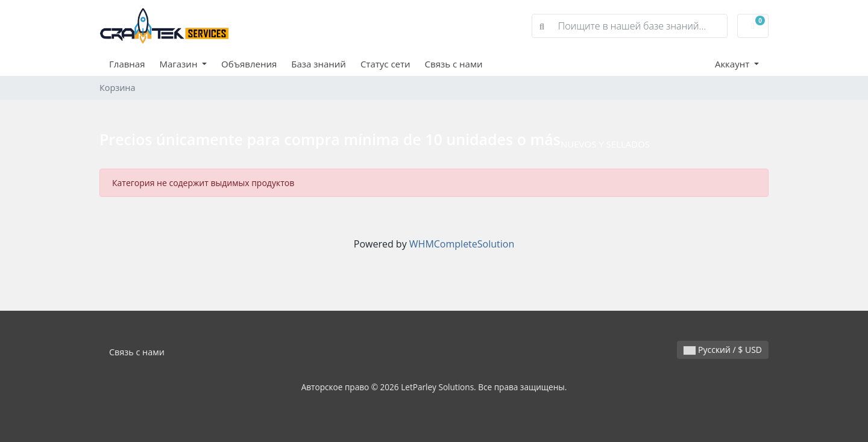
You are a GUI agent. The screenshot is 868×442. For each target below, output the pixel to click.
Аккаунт (733, 64)
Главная (127, 64)
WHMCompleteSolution (462, 244)
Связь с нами (454, 64)
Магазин (179, 64)
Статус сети (385, 64)
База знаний (319, 64)
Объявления (249, 64)
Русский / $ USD (723, 350)
